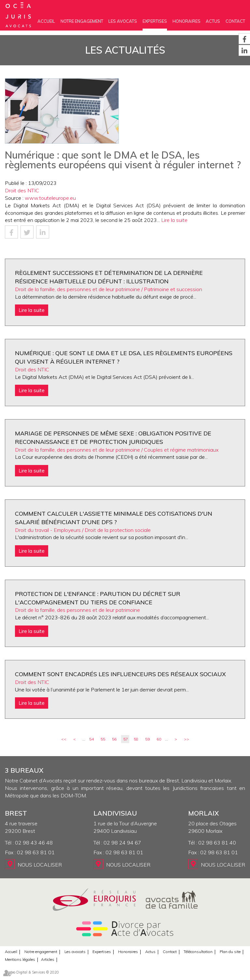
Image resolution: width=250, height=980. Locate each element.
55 (103, 739)
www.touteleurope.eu (50, 198)
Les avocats (123, 21)
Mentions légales (20, 959)
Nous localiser (40, 865)
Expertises (155, 21)
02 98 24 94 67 (122, 843)
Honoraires (187, 21)
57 (126, 739)
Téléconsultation (198, 952)
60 (159, 739)
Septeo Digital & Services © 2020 (32, 972)
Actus (213, 21)
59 (147, 739)
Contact (235, 21)
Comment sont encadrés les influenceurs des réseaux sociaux (120, 674)
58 (136, 739)
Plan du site (230, 952)
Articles (48, 959)
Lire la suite (174, 220)
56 (114, 739)
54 (91, 739)
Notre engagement (82, 21)
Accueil (46, 21)
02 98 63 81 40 (217, 843)
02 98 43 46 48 (34, 843)
